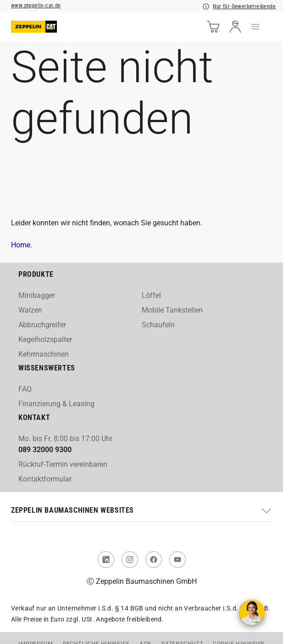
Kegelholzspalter (45, 339)
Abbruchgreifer (42, 325)
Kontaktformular (45, 479)
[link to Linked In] (106, 560)
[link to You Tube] (178, 560)
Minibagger (37, 295)
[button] (141, 510)
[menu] (255, 27)
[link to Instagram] (130, 560)
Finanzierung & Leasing (56, 404)
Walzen (30, 310)
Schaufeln (158, 325)
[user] (235, 27)
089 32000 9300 (45, 450)
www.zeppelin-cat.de (36, 6)
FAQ (25, 389)
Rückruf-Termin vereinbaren (63, 464)
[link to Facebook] (154, 560)
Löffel (151, 295)
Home (21, 245)
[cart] (213, 27)
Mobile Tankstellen (172, 310)
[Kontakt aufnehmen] (252, 613)
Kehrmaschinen (44, 354)
